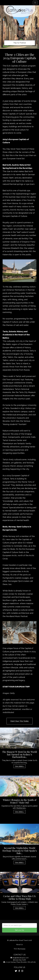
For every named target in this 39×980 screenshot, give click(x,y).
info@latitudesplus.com (20, 958)
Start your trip (19, 930)
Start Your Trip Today (20, 721)
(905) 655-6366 (20, 960)
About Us (19, 944)
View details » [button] (20, 766)
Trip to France (20, 43)
